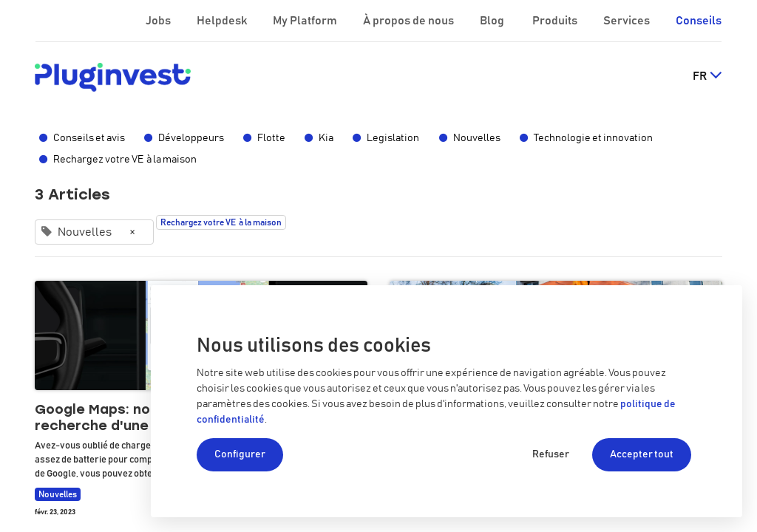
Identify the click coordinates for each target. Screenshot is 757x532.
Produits (556, 21)
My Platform (305, 21)
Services (628, 21)
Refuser (551, 454)
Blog (493, 21)
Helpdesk (223, 21)
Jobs (159, 21)
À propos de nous (410, 21)
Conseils (699, 21)
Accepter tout (642, 454)
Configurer (240, 454)
